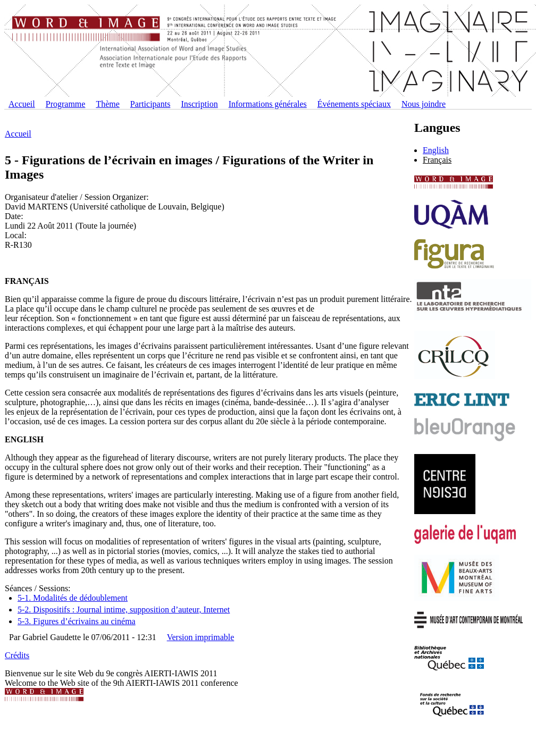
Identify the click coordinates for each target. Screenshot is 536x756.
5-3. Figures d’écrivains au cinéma (77, 621)
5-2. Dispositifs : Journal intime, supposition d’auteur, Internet (124, 610)
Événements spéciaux (354, 104)
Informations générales (268, 104)
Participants (150, 104)
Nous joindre (424, 104)
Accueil (22, 104)
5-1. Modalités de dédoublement (73, 598)
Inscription (199, 104)
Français (437, 160)
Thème (107, 104)
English (436, 150)
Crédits (17, 655)
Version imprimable (201, 637)
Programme (66, 104)
